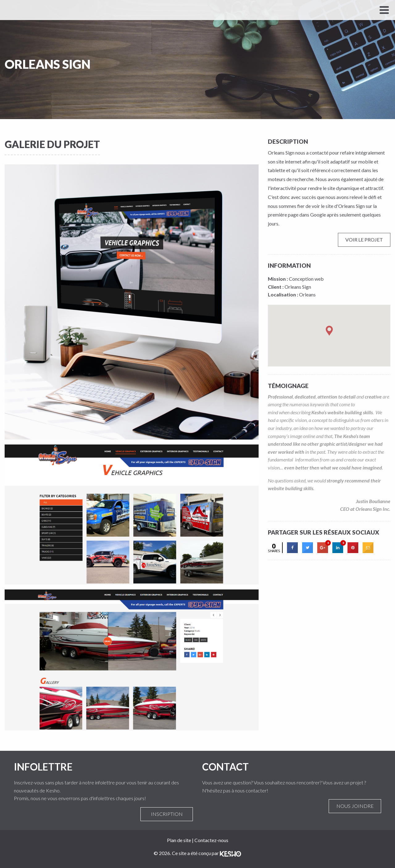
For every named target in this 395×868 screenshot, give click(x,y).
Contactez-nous (211, 840)
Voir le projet (364, 240)
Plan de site (179, 840)
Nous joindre (355, 806)
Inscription (167, 814)
